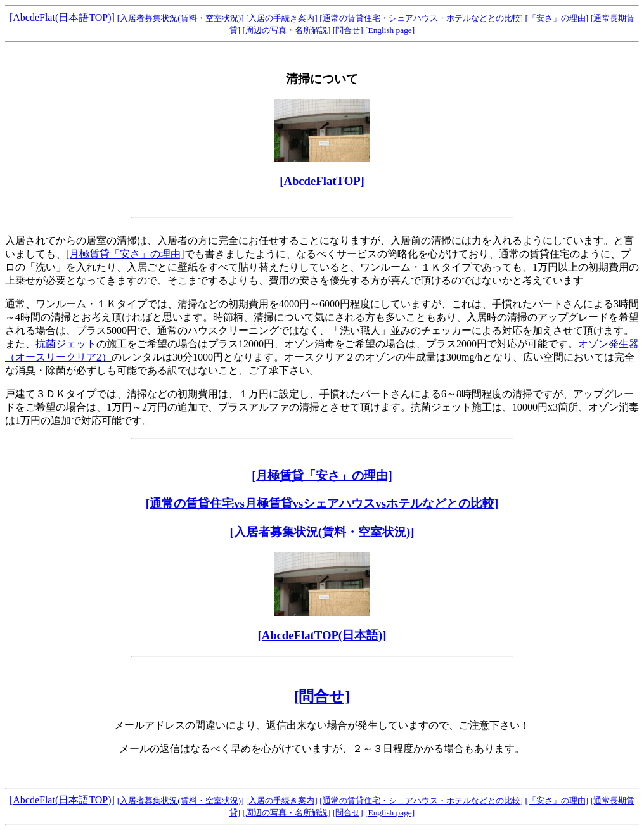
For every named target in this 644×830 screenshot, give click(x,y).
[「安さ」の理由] (557, 18)
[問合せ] (348, 30)
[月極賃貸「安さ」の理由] (125, 254)
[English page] (390, 30)
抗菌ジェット (66, 344)
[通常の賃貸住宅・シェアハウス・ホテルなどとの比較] (421, 18)
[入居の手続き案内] (282, 18)
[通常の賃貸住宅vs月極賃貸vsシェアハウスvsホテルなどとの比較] (322, 503)
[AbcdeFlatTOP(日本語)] (322, 635)
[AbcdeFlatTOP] (322, 181)
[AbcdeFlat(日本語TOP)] (62, 17)
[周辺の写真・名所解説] (287, 30)
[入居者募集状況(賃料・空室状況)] (181, 18)
